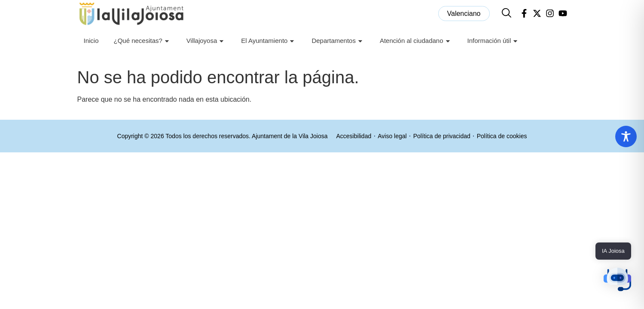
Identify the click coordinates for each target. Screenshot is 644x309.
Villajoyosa (206, 41)
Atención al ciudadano (416, 41)
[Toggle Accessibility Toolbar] (626, 136)
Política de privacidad (442, 136)
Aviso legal (392, 136)
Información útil (494, 41)
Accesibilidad (354, 136)
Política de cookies (502, 136)
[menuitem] (464, 14)
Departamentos (338, 41)
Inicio (91, 41)
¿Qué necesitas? (142, 41)
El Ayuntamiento (269, 41)
